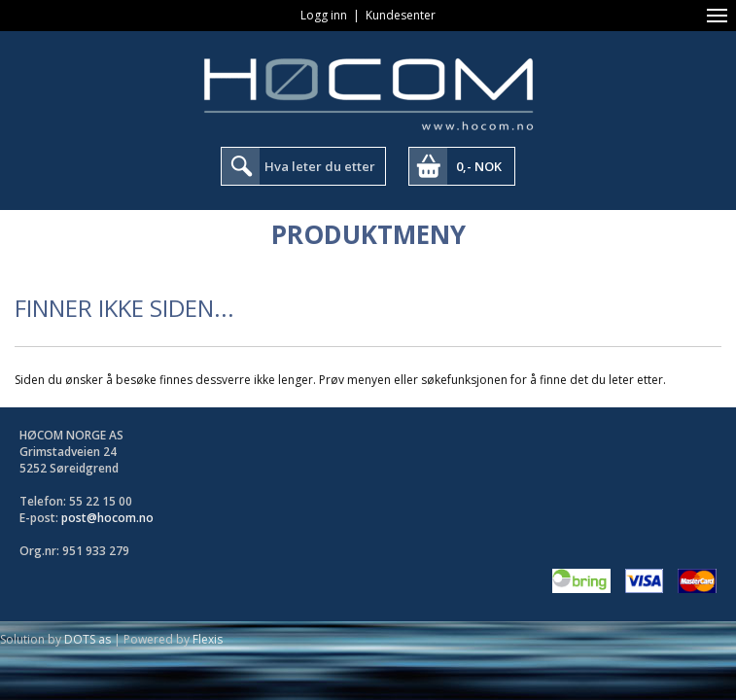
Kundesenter (401, 15)
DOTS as (88, 639)
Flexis (208, 639)
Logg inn (324, 15)
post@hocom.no (107, 518)
